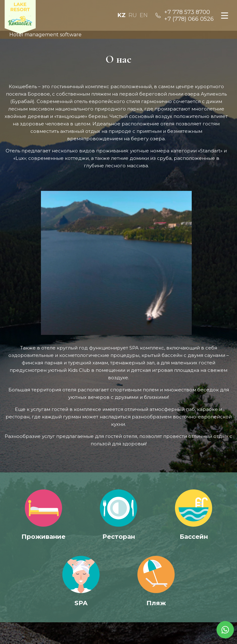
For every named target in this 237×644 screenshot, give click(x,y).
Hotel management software (45, 35)
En (144, 15)
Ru (133, 15)
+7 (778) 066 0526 (189, 19)
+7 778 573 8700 (187, 12)
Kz (122, 15)
